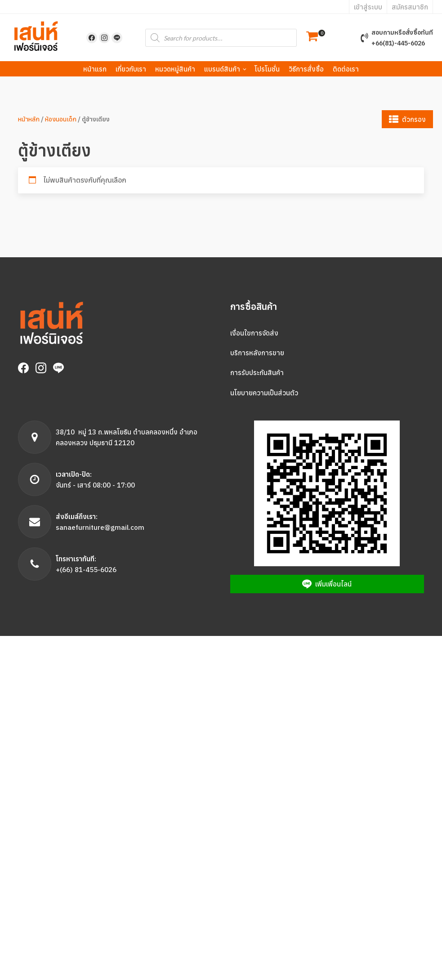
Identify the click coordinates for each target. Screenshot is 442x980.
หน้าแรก (95, 69)
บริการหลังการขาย (257, 353)
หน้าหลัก (29, 119)
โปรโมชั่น (267, 69)
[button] (312, 37)
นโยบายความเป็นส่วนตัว (264, 393)
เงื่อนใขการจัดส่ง (254, 333)
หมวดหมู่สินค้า (175, 69)
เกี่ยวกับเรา (131, 69)
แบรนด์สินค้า (222, 69)
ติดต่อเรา (346, 69)
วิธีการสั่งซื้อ (306, 69)
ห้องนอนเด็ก (61, 119)
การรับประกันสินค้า (257, 372)
